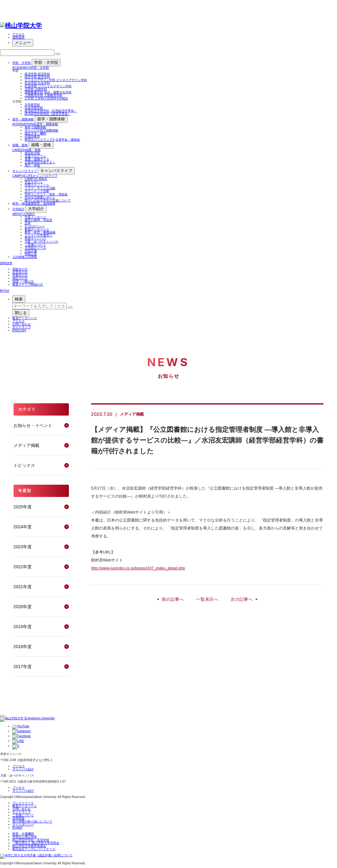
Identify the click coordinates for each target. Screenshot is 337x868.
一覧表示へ (207, 599)
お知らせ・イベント (33, 425)
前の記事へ (173, 599)
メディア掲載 (26, 445)
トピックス (24, 465)
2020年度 (23, 607)
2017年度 (23, 667)
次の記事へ (242, 599)
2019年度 (23, 627)
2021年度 (23, 587)
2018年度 (23, 647)
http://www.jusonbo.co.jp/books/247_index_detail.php (138, 568)
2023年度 (23, 547)
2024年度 (23, 527)
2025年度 (23, 507)
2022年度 (23, 567)
